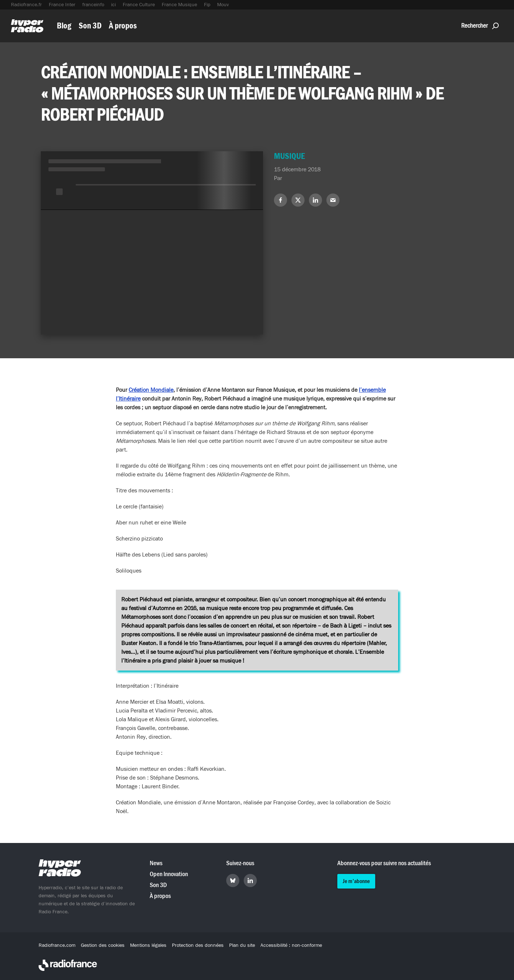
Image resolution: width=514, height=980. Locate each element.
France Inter (62, 5)
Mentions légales (148, 945)
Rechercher (480, 26)
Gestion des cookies (103, 945)
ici (113, 5)
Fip (207, 5)
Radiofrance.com (57, 945)
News (156, 863)
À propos (123, 26)
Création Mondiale (151, 390)
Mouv (223, 5)
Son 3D (90, 26)
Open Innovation (169, 874)
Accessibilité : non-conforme (291, 945)
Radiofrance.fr (26, 5)
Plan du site (242, 945)
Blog (64, 26)
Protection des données (198, 945)
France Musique (179, 5)
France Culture (139, 5)
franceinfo (93, 5)
